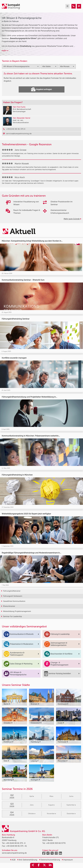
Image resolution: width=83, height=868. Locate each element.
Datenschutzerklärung (50, 860)
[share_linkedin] (50, 865)
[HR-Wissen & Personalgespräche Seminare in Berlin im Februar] (74, 6)
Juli (32, 805)
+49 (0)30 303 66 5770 (56, 843)
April (32, 796)
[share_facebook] (39, 865)
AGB (13, 860)
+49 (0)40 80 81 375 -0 (15, 843)
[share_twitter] (44, 865)
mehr (5, 51)
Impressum (67, 860)
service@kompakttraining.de (14, 853)
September (71, 805)
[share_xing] (33, 865)
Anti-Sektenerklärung (27, 860)
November (51, 814)
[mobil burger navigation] (67, 6)
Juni (71, 796)
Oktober (32, 814)
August (51, 805)
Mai (51, 796)
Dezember (71, 814)
